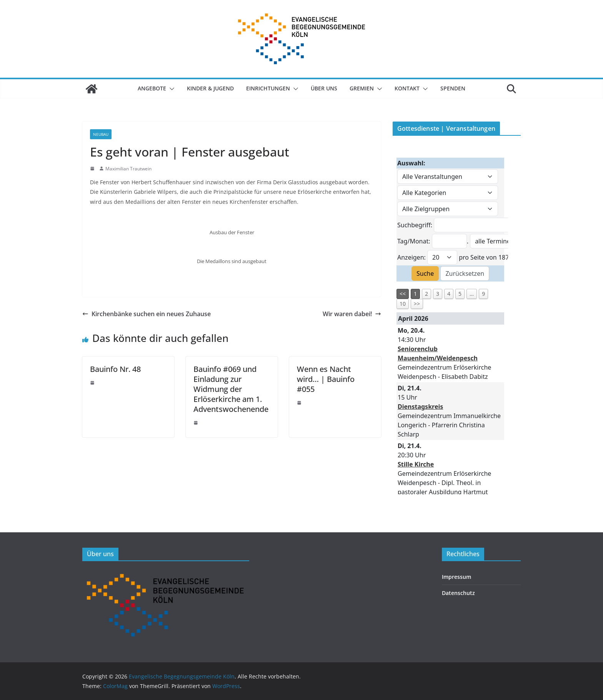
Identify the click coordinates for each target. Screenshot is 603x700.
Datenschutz (458, 593)
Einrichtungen (268, 88)
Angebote (152, 88)
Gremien (362, 88)
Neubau (101, 134)
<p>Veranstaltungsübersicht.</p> (450, 321)
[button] (170, 89)
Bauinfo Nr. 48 (115, 369)
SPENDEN (453, 88)
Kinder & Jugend (210, 88)
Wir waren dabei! (352, 314)
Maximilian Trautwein (128, 169)
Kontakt (407, 88)
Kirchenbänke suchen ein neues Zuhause (147, 314)
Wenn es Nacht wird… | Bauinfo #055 (326, 379)
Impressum (456, 577)
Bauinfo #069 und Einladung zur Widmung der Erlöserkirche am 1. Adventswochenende (231, 389)
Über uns (324, 88)
